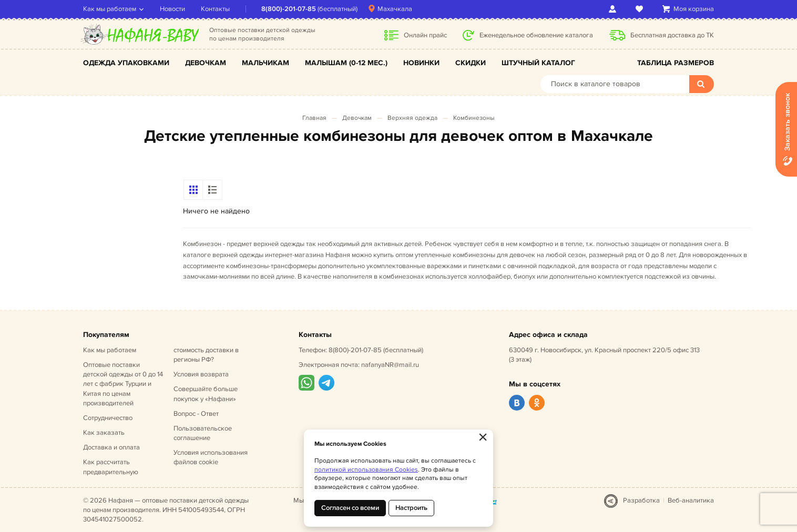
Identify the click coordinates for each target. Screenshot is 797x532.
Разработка (641, 500)
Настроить (411, 508)
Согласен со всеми (350, 508)
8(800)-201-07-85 (289, 9)
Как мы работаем (110, 9)
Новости (172, 9)
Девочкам (206, 63)
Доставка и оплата (111, 447)
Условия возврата (201, 374)
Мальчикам (265, 63)
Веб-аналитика (691, 500)
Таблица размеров (676, 63)
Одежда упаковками (126, 63)
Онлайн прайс (425, 35)
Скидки (471, 63)
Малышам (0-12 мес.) (346, 63)
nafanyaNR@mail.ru (390, 365)
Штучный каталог (538, 63)
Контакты (215, 9)
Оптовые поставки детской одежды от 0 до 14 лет (123, 384)
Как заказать (104, 433)
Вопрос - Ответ (196, 414)
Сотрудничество (108, 418)
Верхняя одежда (412, 118)
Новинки (421, 63)
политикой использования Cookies (366, 470)
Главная (314, 118)
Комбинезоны (474, 118)
